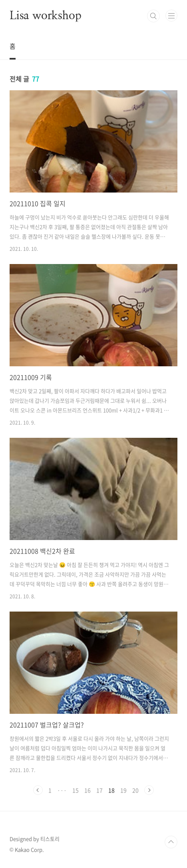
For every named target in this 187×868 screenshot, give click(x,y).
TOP (171, 842)
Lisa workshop (45, 16)
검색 (153, 16)
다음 (149, 790)
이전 (38, 790)
